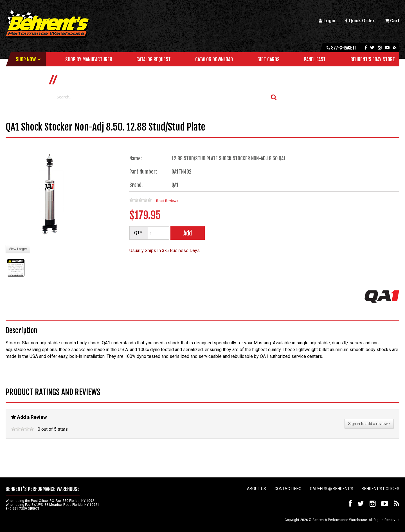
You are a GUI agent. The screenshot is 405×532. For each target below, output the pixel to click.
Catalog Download (214, 59)
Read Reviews (167, 201)
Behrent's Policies (381, 489)
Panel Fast (315, 59)
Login (327, 21)
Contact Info (288, 489)
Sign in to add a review (369, 424)
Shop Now (26, 59)
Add (188, 233)
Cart (392, 21)
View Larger (18, 249)
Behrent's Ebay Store (373, 59)
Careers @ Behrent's (332, 489)
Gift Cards (268, 59)
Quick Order (360, 21)
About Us (256, 489)
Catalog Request (154, 59)
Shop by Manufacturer (89, 59)
